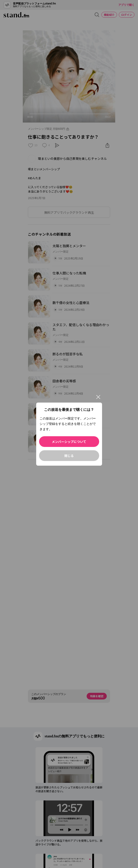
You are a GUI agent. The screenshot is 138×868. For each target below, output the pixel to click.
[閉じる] (98, 397)
